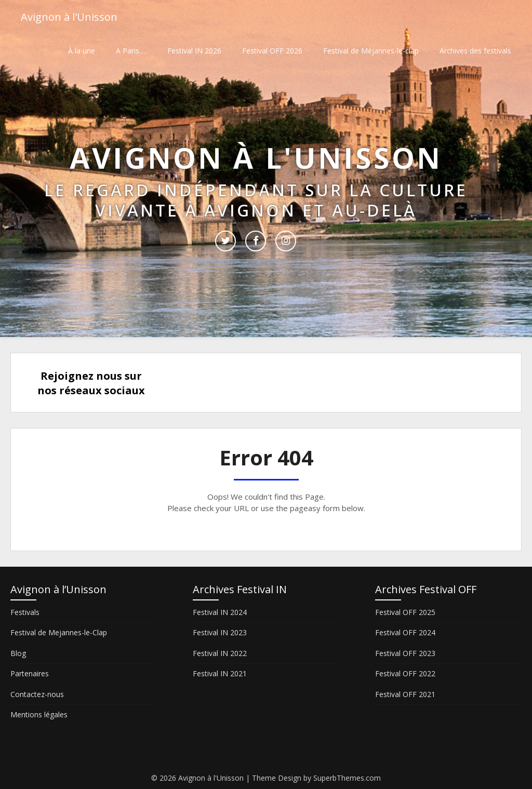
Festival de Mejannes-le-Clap (59, 632)
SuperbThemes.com (347, 778)
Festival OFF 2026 (272, 51)
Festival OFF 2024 (405, 632)
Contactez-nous (37, 694)
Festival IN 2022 (220, 653)
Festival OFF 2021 (405, 694)
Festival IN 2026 (194, 51)
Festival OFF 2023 (405, 653)
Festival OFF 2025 (405, 612)
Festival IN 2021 (220, 673)
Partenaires (30, 673)
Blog (18, 653)
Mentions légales (39, 714)
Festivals (25, 612)
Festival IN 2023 (220, 632)
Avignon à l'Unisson (69, 17)
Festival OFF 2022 (405, 673)
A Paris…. (131, 51)
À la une (82, 51)
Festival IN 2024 (220, 612)
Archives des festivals (475, 51)
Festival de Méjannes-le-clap (371, 51)
